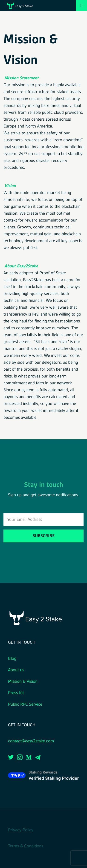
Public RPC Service (25, 704)
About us (16, 670)
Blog (12, 659)
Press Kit (16, 693)
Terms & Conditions (26, 846)
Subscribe (44, 536)
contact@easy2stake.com (31, 741)
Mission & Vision (23, 682)
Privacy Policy (21, 830)
